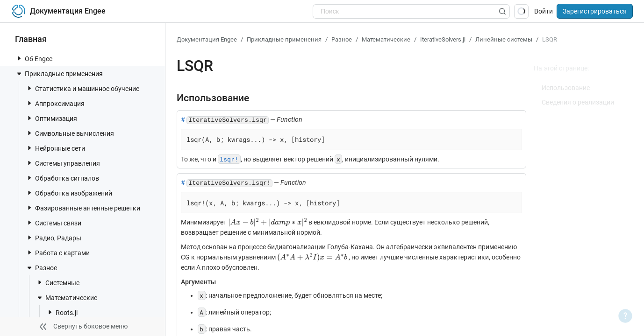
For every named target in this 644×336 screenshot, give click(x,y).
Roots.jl (62, 312)
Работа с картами (58, 253)
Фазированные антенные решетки (83, 208)
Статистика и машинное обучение (82, 88)
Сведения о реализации (578, 102)
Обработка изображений (69, 193)
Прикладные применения (59, 74)
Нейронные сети (55, 148)
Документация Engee (207, 39)
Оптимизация (51, 118)
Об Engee (34, 59)
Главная (31, 39)
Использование (566, 88)
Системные (58, 283)
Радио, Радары (54, 238)
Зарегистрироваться (595, 11)
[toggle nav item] (19, 58)
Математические (67, 298)
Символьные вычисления (70, 133)
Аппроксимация (55, 103)
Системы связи (54, 223)
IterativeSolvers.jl (443, 39)
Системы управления (63, 163)
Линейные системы (504, 39)
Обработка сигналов (62, 178)
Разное (41, 268)
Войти (544, 11)
